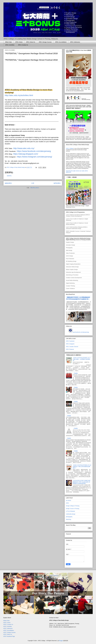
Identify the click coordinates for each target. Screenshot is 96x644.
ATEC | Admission (75, 42)
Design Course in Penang (73, 509)
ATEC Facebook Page (9, 636)
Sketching (69, 519)
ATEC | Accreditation (61, 42)
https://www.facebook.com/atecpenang (34, 151)
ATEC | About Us (31, 42)
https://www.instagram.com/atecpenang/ (34, 157)
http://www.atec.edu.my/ (24, 148)
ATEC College (70, 148)
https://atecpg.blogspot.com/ (26, 154)
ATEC (67, 503)
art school (69, 500)
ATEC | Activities (10, 45)
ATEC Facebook (70, 341)
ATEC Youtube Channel (72, 347)
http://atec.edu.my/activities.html (19, 95)
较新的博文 (8, 183)
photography (69, 517)
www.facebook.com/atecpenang (81, 332)
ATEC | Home (19, 42)
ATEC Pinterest (70, 349)
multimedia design (71, 514)
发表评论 (9, 176)
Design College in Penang (73, 506)
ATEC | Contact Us (23, 45)
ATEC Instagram (70, 344)
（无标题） (76, 373)
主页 (33, 183)
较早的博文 (57, 183)
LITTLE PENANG (70, 511)
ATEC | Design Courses (45, 42)
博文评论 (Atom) (35, 188)
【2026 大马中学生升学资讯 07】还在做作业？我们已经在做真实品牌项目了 (82, 467)
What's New (9, 42)
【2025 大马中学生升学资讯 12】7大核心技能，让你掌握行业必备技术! (82, 359)
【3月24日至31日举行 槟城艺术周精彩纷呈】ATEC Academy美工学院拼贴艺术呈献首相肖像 (81, 482)
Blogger (61, 641)
